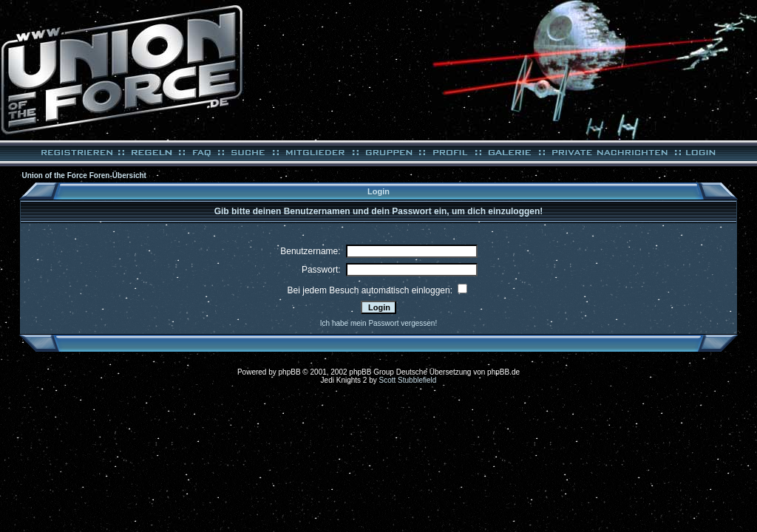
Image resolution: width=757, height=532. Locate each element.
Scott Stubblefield (408, 380)
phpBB (290, 372)
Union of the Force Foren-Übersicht (84, 175)
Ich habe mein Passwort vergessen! (378, 323)
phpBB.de (503, 372)
